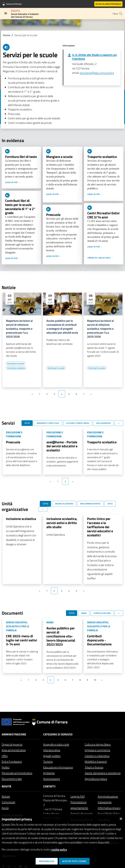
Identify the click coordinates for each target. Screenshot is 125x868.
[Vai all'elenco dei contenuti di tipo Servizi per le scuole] (16, 363)
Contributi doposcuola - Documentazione (99, 640)
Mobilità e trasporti (96, 761)
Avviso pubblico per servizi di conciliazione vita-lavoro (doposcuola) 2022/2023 (61, 636)
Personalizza (47, 861)
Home (7, 35)
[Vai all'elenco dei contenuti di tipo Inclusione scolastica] (16, 368)
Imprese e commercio (97, 750)
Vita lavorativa (52, 750)
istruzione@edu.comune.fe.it (97, 73)
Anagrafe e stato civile (56, 744)
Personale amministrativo (17, 773)
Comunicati (8, 802)
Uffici (5, 756)
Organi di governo (12, 744)
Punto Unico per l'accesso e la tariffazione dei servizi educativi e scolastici (100, 527)
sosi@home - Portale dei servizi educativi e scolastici (62, 446)
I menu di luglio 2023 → (100, 258)
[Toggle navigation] (6, 13)
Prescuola (53, 215)
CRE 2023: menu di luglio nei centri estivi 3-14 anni (21, 640)
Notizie (6, 796)
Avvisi (5, 808)
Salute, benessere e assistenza (103, 773)
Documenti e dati (12, 779)
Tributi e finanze (94, 767)
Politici (6, 767)
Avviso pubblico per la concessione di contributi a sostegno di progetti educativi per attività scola (62, 327)
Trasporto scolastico (102, 157)
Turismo (48, 761)
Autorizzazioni (52, 779)
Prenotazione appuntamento (79, 805)
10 (95, 680)
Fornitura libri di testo (21, 157)
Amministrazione (14, 734)
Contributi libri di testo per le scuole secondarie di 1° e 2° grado (20, 207)
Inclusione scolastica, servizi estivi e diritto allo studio (62, 523)
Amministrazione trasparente (108, 799)
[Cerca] (121, 14)
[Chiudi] (121, 818)
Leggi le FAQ (78, 796)
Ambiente (49, 773)
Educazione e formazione (58, 767)
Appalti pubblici (52, 756)
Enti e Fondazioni (12, 761)
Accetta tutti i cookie (74, 861)
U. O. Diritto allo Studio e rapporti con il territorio (95, 57)
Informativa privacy (109, 808)
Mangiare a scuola (59, 157)
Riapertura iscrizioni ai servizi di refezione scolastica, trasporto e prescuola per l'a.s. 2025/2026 (19, 329)
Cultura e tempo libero (98, 744)
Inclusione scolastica (21, 519)
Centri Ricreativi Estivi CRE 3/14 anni (103, 215)
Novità (6, 786)
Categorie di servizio (58, 734)
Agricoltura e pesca (96, 779)
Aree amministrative (14, 750)
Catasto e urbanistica (97, 756)
